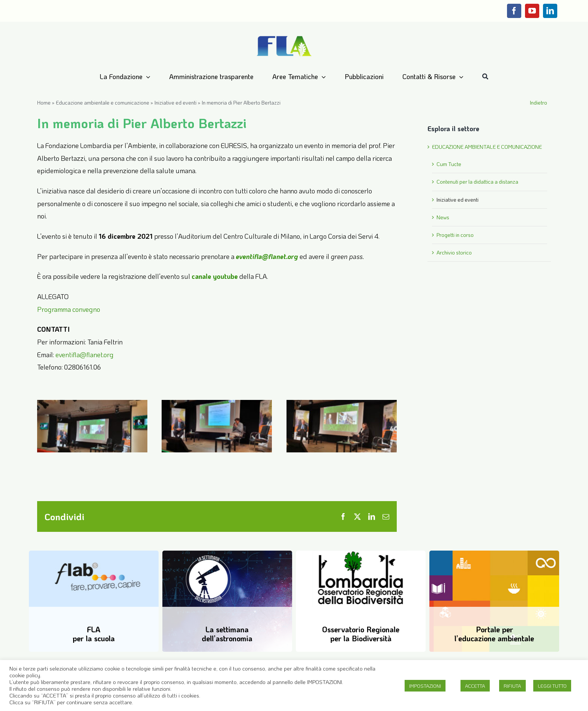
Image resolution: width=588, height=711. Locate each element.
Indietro (538, 103)
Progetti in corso (455, 235)
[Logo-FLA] (284, 36)
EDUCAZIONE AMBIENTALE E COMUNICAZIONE (487, 147)
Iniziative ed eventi (175, 103)
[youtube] (532, 11)
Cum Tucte (449, 164)
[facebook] (514, 11)
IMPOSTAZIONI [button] (425, 686)
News (443, 217)
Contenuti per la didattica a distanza (477, 182)
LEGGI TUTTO (552, 686)
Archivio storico (454, 252)
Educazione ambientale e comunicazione (103, 103)
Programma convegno (69, 309)
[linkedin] (550, 11)
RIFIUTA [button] (512, 686)
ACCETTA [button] (475, 686)
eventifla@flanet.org (85, 355)
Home (44, 103)
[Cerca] (485, 77)
